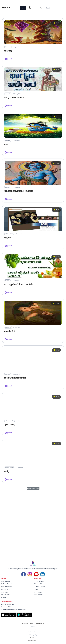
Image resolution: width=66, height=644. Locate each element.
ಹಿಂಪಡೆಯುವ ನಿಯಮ (33, 632)
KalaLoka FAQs (38, 584)
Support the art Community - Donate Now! (13, 610)
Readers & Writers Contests (9, 584)
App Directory (38, 592)
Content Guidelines (40, 587)
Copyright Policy (32, 640)
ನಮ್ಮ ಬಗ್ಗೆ (33, 626)
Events (36, 589)
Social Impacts (38, 595)
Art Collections (5, 595)
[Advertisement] (33, 543)
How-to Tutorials (39, 581)
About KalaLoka (6, 581)
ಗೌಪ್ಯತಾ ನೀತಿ (33, 629)
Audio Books (5, 592)
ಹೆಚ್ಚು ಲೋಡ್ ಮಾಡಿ (33, 488)
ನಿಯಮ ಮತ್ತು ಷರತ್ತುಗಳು (33, 635)
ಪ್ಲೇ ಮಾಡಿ (8, 59)
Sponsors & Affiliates (7, 607)
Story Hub (4, 598)
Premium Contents (6, 587)
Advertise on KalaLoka (7, 604)
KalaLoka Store (5, 589)
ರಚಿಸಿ (23, 8)
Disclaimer (33, 638)
